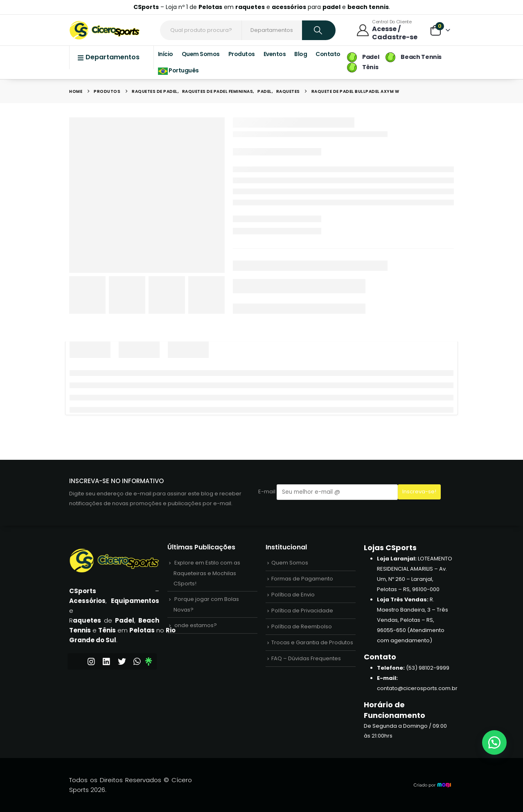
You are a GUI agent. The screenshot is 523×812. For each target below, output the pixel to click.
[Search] (319, 30)
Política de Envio (293, 595)
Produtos (242, 54)
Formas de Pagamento (302, 579)
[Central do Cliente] (389, 30)
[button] (494, 742)
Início (166, 54)
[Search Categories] (273, 30)
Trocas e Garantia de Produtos (312, 642)
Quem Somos (201, 54)
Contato (328, 54)
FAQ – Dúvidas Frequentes (306, 658)
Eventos (275, 54)
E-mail (328, 492)
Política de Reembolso (302, 626)
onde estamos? (196, 625)
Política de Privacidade (302, 611)
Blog (301, 54)
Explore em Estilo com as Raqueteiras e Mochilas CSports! (207, 573)
